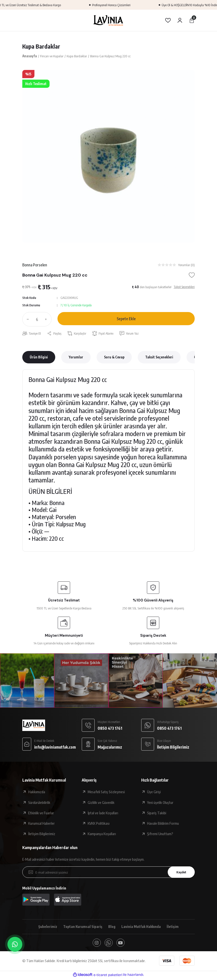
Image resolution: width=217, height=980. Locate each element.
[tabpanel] (108, 156)
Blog (112, 927)
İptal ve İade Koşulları (103, 813)
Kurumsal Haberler (41, 824)
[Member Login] (180, 20)
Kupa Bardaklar (41, 46)
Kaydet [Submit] (180, 873)
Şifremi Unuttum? (160, 834)
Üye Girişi (154, 792)
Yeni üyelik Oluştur (160, 803)
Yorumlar (76, 358)
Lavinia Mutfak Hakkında (142, 927)
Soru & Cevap (114, 358)
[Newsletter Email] (108, 873)
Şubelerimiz (47, 927)
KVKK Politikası (99, 824)
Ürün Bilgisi (39, 358)
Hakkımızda (37, 792)
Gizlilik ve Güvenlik (101, 803)
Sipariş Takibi (157, 813)
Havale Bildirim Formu (163, 824)
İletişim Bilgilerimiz (42, 834)
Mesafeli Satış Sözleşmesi (106, 792)
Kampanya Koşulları (102, 834)
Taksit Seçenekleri (159, 358)
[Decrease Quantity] (27, 320)
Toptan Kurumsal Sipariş (82, 927)
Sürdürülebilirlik (39, 803)
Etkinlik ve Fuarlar (41, 813)
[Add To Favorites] (192, 276)
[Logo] (108, 20)
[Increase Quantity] (47, 320)
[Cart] (192, 20)
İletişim (174, 927)
